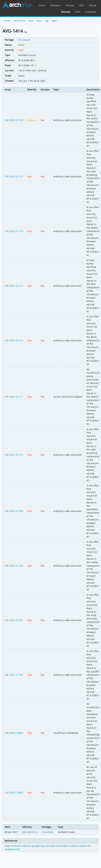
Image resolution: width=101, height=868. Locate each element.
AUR (78, 12)
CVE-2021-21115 (14, 176)
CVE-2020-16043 (14, 733)
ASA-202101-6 (30, 832)
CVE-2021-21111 (14, 397)
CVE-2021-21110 (14, 455)
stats (39, 21)
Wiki (82, 5)
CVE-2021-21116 (14, 120)
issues (7, 21)
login (54, 21)
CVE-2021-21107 (14, 620)
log (47, 21)
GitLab (92, 5)
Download (91, 12)
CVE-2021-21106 (14, 675)
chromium (24, 40)
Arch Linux (18, 5)
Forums (70, 5)
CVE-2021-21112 (14, 340)
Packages (56, 5)
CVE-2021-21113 (14, 286)
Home (42, 5)
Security (66, 12)
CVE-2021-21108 (14, 566)
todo (31, 21)
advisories (20, 21)
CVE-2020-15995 (14, 793)
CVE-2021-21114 (14, 231)
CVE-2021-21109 (14, 511)
